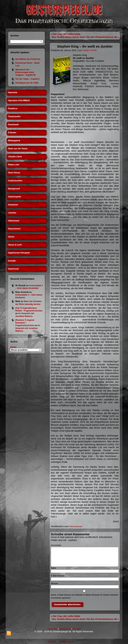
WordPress (52, 641)
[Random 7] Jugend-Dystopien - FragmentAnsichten (25, 323)
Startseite (13, 93)
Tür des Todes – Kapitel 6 (27, 79)
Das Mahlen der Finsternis (28, 59)
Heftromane (14, 221)
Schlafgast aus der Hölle (27, 83)
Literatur (12, 213)
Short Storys (14, 173)
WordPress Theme (66, 641)
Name (54, 568)
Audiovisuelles (15, 181)
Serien (11, 237)
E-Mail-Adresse (58, 576)
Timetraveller (14, 117)
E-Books (12, 133)
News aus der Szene (18, 149)
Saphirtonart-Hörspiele (19, 253)
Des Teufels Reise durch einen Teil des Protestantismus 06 (84, 37)
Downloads (13, 125)
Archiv (13, 347)
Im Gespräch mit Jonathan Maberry (28, 328)
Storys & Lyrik (15, 245)
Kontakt (12, 261)
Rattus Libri (14, 165)
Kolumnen (13, 205)
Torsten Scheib (89, 50)
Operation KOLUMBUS (19, 101)
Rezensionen (14, 229)
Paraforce (13, 109)
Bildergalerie (14, 141)
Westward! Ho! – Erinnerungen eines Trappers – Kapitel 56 (25, 72)
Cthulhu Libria (15, 157)
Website (54, 584)
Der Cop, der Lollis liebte (67, 34)
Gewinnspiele (15, 197)
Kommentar (56, 545)
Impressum (13, 269)
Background (14, 189)
